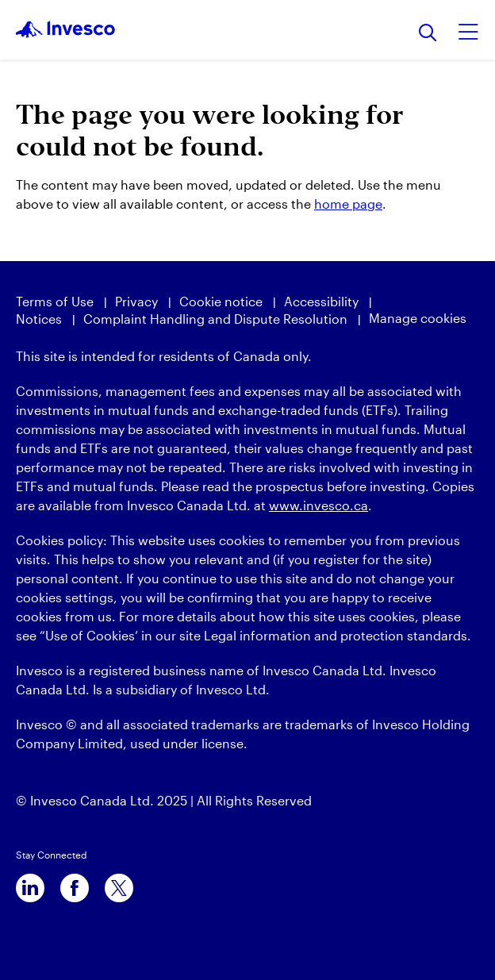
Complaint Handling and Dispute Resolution (215, 319)
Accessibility (321, 301)
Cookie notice (221, 301)
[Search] (428, 34)
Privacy (136, 301)
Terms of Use (55, 301)
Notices (39, 319)
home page (348, 204)
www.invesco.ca (318, 505)
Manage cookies (418, 318)
